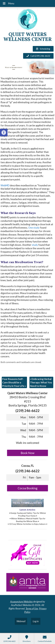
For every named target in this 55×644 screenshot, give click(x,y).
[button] (4, 133)
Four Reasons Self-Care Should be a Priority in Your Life (14, 382)
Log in (36, 621)
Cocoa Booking (27, 488)
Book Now (28, 453)
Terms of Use (32, 609)
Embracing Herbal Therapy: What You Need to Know (41, 382)
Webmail (21, 621)
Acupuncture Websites (21, 602)
